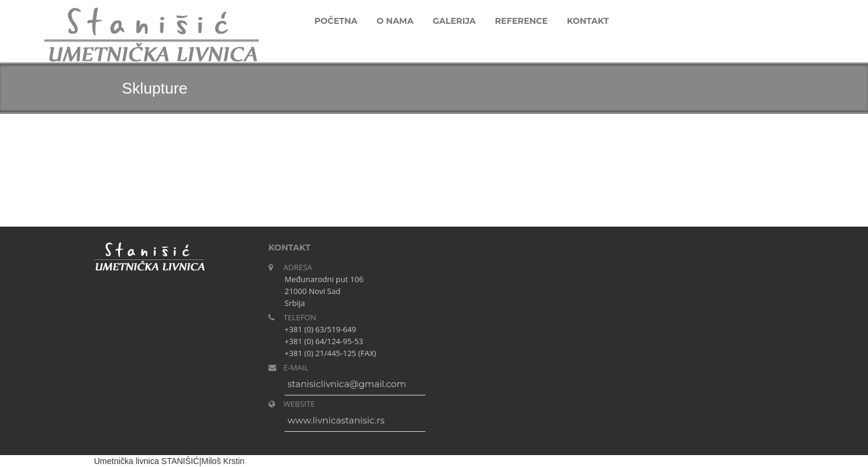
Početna (336, 21)
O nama (395, 21)
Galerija (454, 21)
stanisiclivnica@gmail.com (347, 384)
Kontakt (588, 21)
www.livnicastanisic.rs (336, 420)
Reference (522, 21)
